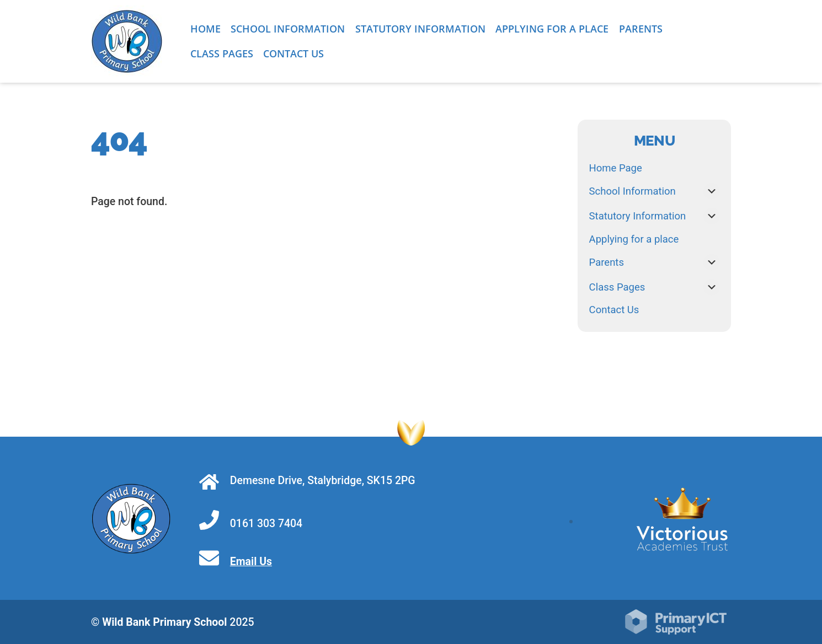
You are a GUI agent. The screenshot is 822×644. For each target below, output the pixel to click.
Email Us (251, 562)
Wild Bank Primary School (164, 622)
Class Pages (222, 53)
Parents (641, 29)
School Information (288, 29)
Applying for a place (552, 29)
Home (205, 29)
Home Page (616, 168)
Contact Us (293, 53)
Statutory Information (420, 29)
